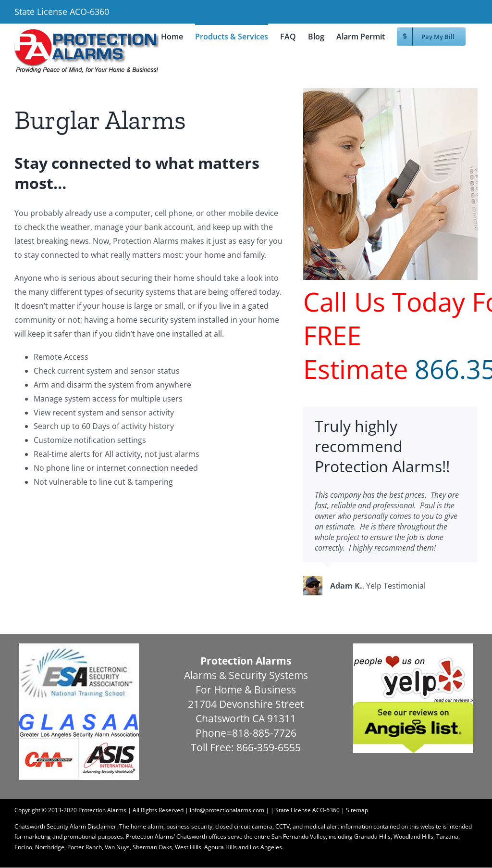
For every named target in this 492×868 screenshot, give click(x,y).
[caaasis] (79, 742)
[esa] (79, 647)
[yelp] (413, 647)
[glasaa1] (79, 717)
